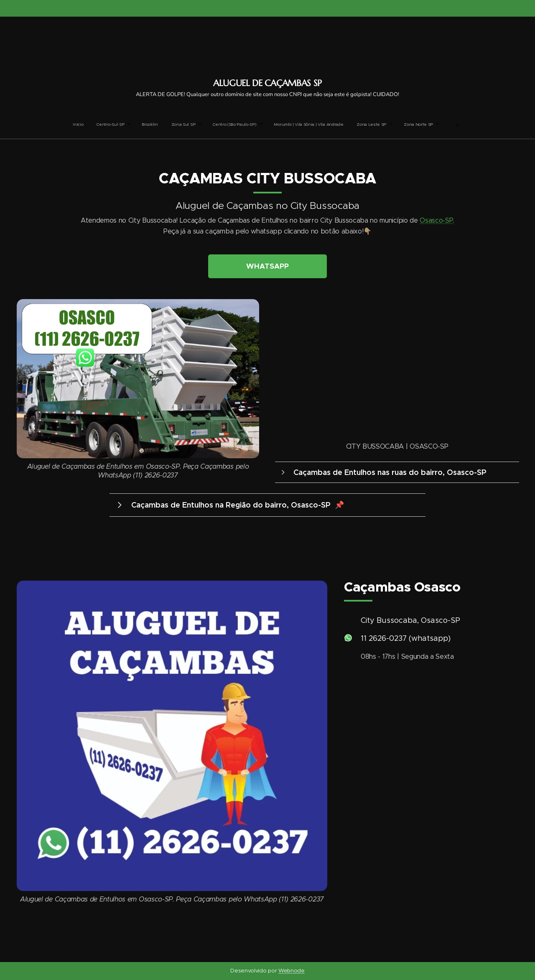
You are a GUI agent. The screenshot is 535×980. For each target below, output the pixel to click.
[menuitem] (196, 124)
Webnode (292, 971)
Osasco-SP (436, 221)
